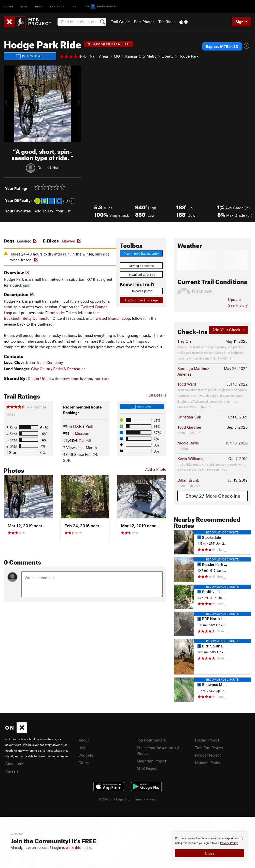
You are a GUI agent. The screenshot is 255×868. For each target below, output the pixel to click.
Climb (9, 6)
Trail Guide (120, 22)
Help (82, 748)
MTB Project (147, 768)
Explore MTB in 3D (222, 46)
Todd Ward (187, 384)
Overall (85, 441)
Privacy (151, 799)
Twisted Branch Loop (112, 318)
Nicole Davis (188, 443)
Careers (12, 771)
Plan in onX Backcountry (141, 253)
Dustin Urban (49, 167)
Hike (39, 6)
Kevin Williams (190, 458)
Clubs (83, 763)
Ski (75, 6)
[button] (9, 104)
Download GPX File (141, 275)
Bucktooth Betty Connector (27, 318)
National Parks (207, 763)
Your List (63, 211)
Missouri (82, 433)
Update (234, 299)
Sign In (242, 22)
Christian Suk (189, 417)
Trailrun (57, 6)
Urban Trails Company (44, 362)
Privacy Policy (229, 843)
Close (210, 853)
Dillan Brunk (188, 480)
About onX (15, 763)
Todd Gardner (189, 427)
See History (238, 305)
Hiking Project (207, 740)
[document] (210, 847)
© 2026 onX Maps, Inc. (114, 799)
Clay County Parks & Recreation (58, 369)
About (84, 740)
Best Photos (144, 22)
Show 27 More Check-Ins (213, 496)
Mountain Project (151, 761)
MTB (24, 6)
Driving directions (141, 266)
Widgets (86, 755)
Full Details (156, 395)
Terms (138, 799)
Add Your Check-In (229, 330)
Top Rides (167, 22)
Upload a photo (141, 291)
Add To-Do (44, 211)
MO (117, 56)
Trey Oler (185, 341)
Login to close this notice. (72, 848)
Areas (104, 56)
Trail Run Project (209, 748)
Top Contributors (151, 740)
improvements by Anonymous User (84, 379)
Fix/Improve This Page (141, 300)
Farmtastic (55, 313)
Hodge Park (188, 56)
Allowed (68, 241)
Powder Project (208, 755)
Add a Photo (156, 469)
